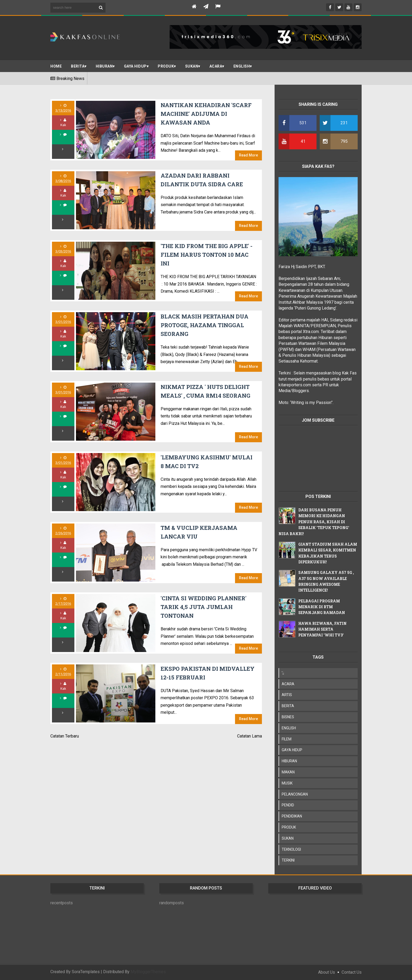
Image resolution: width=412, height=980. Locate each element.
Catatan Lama (250, 736)
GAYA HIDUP (292, 750)
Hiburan (104, 66)
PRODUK (166, 66)
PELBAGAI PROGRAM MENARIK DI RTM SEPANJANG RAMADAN (322, 607)
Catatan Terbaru (65, 736)
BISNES (288, 717)
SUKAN (192, 66)
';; (283, 673)
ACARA (216, 66)
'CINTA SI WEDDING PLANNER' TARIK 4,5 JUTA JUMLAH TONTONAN (203, 607)
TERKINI (288, 860)
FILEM (287, 739)
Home (56, 66)
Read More (248, 155)
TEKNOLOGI (291, 849)
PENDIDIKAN (292, 816)
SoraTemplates (86, 972)
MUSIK (287, 783)
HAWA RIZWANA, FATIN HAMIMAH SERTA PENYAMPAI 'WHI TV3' (322, 629)
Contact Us (352, 972)
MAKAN (288, 772)
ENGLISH (242, 66)
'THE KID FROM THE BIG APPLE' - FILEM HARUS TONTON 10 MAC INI (207, 255)
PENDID (288, 805)
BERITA (78, 66)
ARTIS (287, 695)
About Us (327, 972)
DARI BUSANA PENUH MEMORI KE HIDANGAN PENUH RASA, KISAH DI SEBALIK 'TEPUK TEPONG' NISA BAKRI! (314, 522)
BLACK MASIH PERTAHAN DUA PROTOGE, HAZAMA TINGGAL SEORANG (205, 325)
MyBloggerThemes (148, 972)
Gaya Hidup (135, 66)
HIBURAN (289, 761)
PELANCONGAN (295, 794)
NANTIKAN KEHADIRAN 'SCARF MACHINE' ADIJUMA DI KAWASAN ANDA (206, 114)
